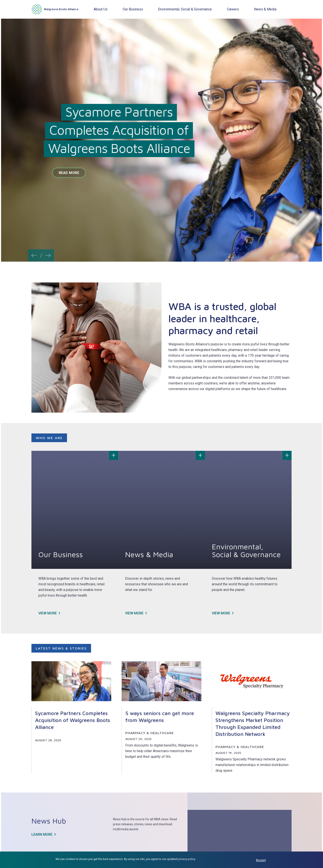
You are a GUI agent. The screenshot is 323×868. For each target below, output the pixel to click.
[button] (34, 254)
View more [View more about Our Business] (48, 613)
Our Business (133, 9)
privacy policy (187, 859)
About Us (101, 9)
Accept (261, 860)
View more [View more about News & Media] (134, 613)
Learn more (42, 834)
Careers (233, 9)
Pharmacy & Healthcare (150, 733)
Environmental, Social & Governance (185, 9)
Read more (69, 173)
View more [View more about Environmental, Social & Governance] (221, 613)
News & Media (265, 9)
